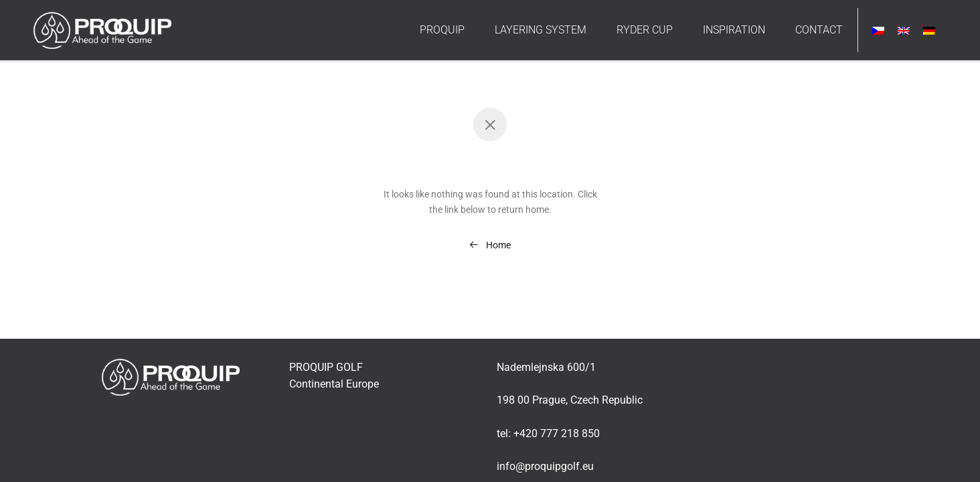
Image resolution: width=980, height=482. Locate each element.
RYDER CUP (645, 30)
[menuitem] (878, 30)
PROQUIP (442, 30)
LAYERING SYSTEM (541, 30)
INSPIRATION (734, 30)
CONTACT (819, 30)
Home (490, 245)
